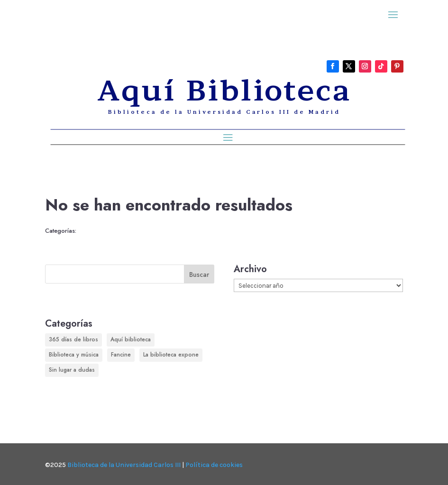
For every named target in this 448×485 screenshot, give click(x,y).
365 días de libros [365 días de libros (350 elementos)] (73, 339)
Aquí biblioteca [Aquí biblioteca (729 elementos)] (131, 339)
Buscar (199, 275)
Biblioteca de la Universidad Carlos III (124, 465)
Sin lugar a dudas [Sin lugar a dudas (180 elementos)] (72, 370)
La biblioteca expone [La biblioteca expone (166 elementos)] (171, 355)
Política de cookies (214, 465)
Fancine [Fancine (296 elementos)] (121, 355)
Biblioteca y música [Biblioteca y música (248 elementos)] (74, 355)
